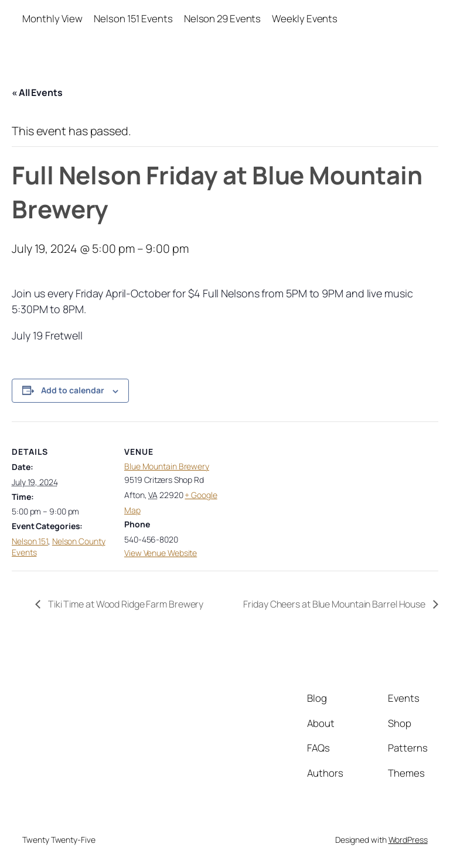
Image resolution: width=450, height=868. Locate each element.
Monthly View (52, 18)
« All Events (37, 92)
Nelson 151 (30, 541)
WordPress (408, 840)
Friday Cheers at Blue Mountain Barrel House (335, 604)
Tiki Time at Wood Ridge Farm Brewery (125, 604)
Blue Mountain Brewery (167, 466)
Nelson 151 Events (133, 18)
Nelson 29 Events (222, 18)
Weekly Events (305, 18)
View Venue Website (161, 553)
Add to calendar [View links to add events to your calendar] (73, 390)
